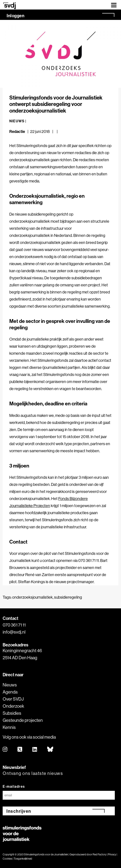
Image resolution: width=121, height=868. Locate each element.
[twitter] (20, 750)
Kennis (9, 727)
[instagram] (5, 750)
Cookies (7, 859)
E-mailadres (14, 786)
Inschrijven (19, 811)
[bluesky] (50, 750)
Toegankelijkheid (23, 859)
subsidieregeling (68, 597)
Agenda (10, 692)
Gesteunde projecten (23, 720)
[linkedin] (35, 750)
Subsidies (12, 713)
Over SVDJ (13, 699)
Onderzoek (13, 706)
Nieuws (10, 685)
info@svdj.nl (14, 632)
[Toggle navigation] (114, 5)
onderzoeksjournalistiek (32, 597)
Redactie (18, 131)
